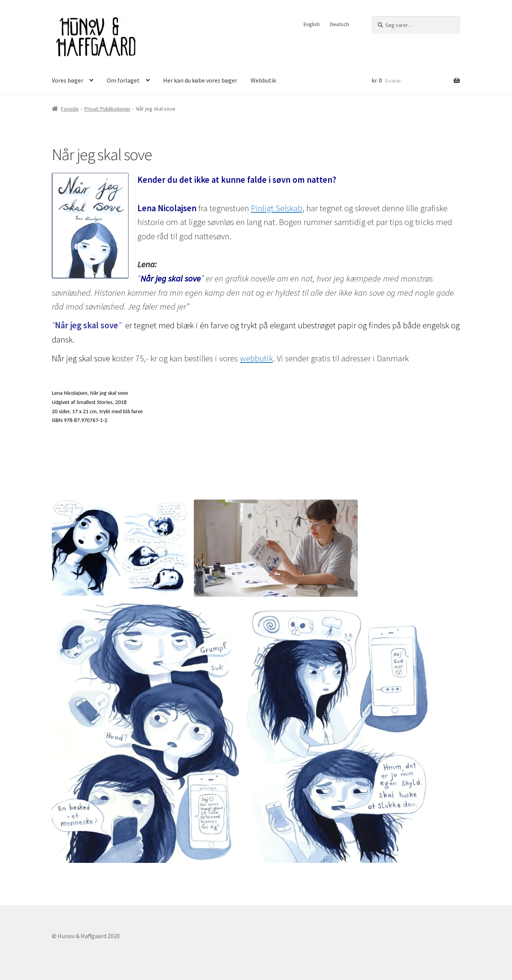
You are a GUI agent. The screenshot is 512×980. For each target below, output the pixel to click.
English (312, 24)
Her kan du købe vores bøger (200, 80)
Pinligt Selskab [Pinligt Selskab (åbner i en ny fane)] (277, 208)
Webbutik (263, 80)
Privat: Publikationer (107, 109)
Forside (70, 109)
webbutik (256, 358)
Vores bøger (68, 80)
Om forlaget (123, 80)
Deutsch (339, 24)
